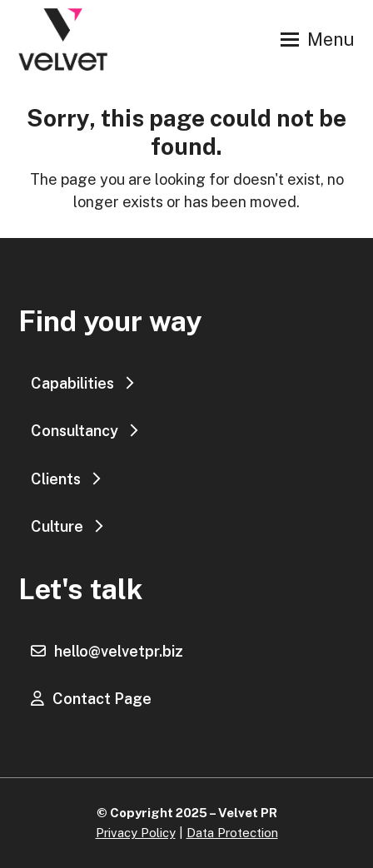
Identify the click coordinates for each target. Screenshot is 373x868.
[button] (318, 40)
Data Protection (232, 833)
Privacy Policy (136, 833)
